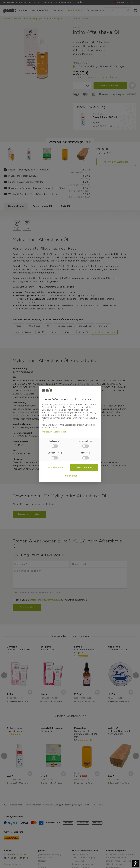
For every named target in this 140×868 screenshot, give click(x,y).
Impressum (47, 432)
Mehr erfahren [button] (70, 476)
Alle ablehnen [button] (55, 467)
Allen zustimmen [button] (84, 467)
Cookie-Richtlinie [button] (59, 415)
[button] (135, 864)
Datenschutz (60, 432)
